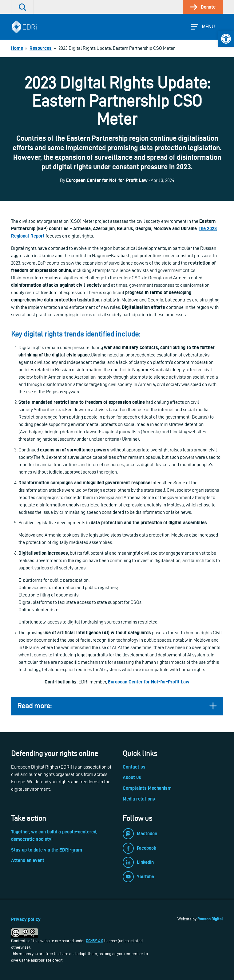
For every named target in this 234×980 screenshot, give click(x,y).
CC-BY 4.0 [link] (95, 941)
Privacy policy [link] (26, 919)
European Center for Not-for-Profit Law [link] (149, 682)
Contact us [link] (134, 767)
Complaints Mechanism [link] (147, 788)
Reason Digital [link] (210, 919)
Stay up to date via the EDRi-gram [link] (47, 850)
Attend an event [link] (28, 860)
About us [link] (132, 777)
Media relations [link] (139, 799)
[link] (226, 39)
